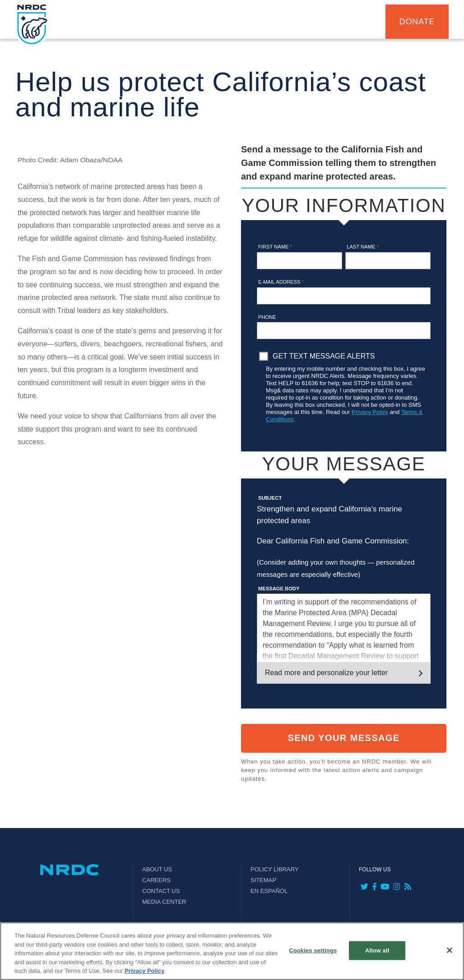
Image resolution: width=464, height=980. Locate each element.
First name (275, 247)
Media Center (164, 902)
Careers (156, 880)
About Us (157, 869)
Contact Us (161, 891)
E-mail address (281, 282)
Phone (267, 317)
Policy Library (274, 869)
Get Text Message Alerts (324, 356)
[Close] (450, 950)
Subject (270, 498)
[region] (232, 951)
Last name (363, 247)
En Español (269, 891)
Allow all (377, 950)
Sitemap (263, 880)
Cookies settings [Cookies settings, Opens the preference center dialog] (313, 950)
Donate (417, 22)
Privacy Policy (370, 412)
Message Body (279, 589)
